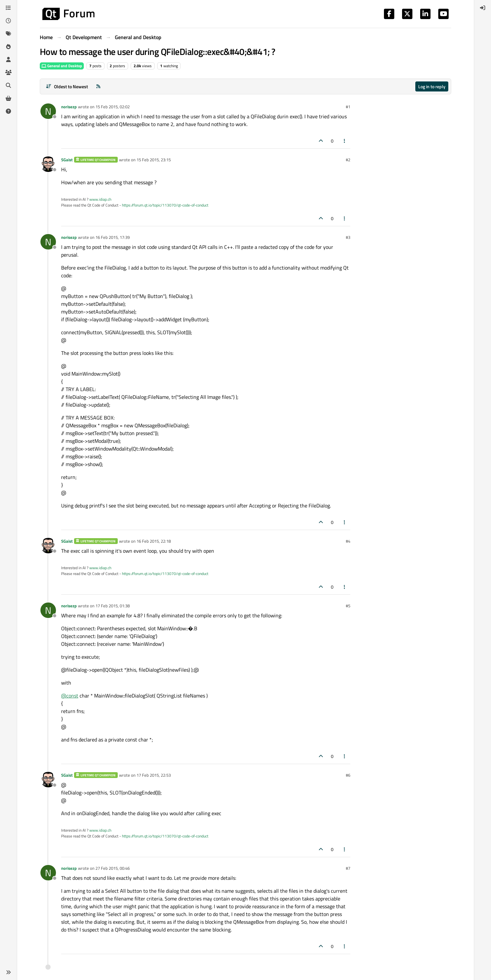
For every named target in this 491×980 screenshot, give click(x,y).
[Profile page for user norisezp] (48, 111)
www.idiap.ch (100, 199)
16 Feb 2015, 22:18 (154, 541)
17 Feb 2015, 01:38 (113, 606)
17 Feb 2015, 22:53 (154, 775)
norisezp (69, 107)
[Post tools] (345, 141)
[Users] (8, 59)
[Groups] (8, 72)
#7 (348, 868)
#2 (348, 160)
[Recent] (8, 21)
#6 (348, 775)
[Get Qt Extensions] (8, 98)
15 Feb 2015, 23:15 (154, 160)
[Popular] (8, 47)
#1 (348, 107)
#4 (348, 541)
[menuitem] (483, 8)
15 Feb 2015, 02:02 (113, 107)
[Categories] (8, 8)
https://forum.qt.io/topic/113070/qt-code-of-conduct (165, 205)
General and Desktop (62, 66)
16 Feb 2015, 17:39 (113, 237)
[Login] (483, 8)
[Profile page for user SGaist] (48, 164)
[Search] (8, 85)
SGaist (67, 160)
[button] (8, 972)
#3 (348, 237)
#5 (348, 606)
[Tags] (8, 34)
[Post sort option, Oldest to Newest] (67, 86)
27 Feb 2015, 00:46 (113, 868)
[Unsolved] (8, 111)
